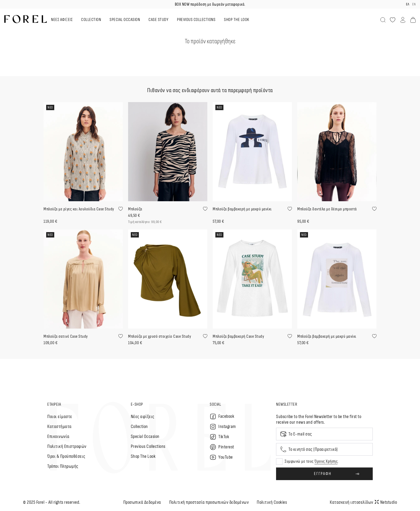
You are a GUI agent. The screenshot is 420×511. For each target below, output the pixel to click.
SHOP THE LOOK (237, 20)
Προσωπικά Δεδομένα (142, 502)
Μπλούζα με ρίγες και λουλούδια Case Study (79, 209)
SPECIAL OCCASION (125, 20)
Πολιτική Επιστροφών (67, 446)
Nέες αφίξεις (143, 417)
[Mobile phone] (324, 449)
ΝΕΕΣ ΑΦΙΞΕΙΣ (62, 20)
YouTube (221, 457)
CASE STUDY (158, 20)
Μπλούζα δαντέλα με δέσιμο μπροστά (327, 209)
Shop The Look (143, 456)
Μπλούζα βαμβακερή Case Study (238, 337)
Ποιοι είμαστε (60, 417)
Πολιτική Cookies (272, 502)
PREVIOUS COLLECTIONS (196, 20)
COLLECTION (91, 20)
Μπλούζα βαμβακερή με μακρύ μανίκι (242, 209)
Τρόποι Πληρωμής (63, 466)
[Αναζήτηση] (383, 20)
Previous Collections (148, 446)
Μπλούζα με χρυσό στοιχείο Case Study (160, 337)
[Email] (324, 434)
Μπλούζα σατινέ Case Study (66, 337)
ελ (408, 4)
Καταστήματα (59, 427)
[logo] (26, 19)
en (414, 4)
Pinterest (222, 447)
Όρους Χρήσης (326, 461)
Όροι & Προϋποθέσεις (66, 456)
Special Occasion (145, 436)
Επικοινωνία (58, 436)
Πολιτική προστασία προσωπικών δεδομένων (209, 502)
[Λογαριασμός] (403, 20)
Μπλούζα (135, 209)
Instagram (223, 427)
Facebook (222, 416)
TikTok (219, 437)
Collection (139, 427)
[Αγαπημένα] (393, 20)
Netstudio (386, 502)
